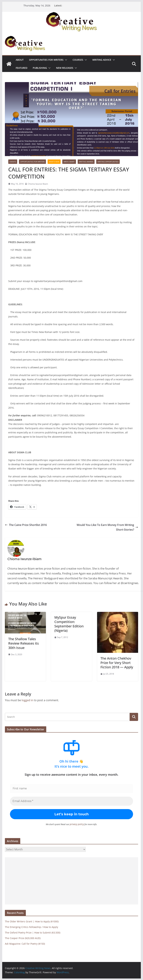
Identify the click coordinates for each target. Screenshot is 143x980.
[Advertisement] (72, 881)
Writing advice (102, 60)
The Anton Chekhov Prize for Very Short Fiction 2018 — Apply (117, 663)
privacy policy (77, 824)
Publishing (40, 68)
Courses (78, 60)
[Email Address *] (72, 801)
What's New (54, 162)
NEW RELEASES (65, 68)
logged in (27, 700)
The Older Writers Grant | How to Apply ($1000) (32, 921)
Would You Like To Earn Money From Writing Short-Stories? (107, 527)
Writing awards (86, 162)
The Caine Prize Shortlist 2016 (26, 525)
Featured (22, 68)
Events (13, 162)
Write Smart (69, 162)
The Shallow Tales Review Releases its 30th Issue (24, 643)
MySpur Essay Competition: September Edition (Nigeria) (69, 624)
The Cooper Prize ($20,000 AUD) (23, 938)
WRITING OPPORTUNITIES (108, 162)
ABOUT (20, 60)
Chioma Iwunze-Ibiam (38, 184)
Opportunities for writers (46, 60)
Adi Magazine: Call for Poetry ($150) (25, 944)
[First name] (72, 789)
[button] (65, 60)
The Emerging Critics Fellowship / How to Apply (31, 927)
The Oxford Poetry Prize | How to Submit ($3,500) (33, 932)
